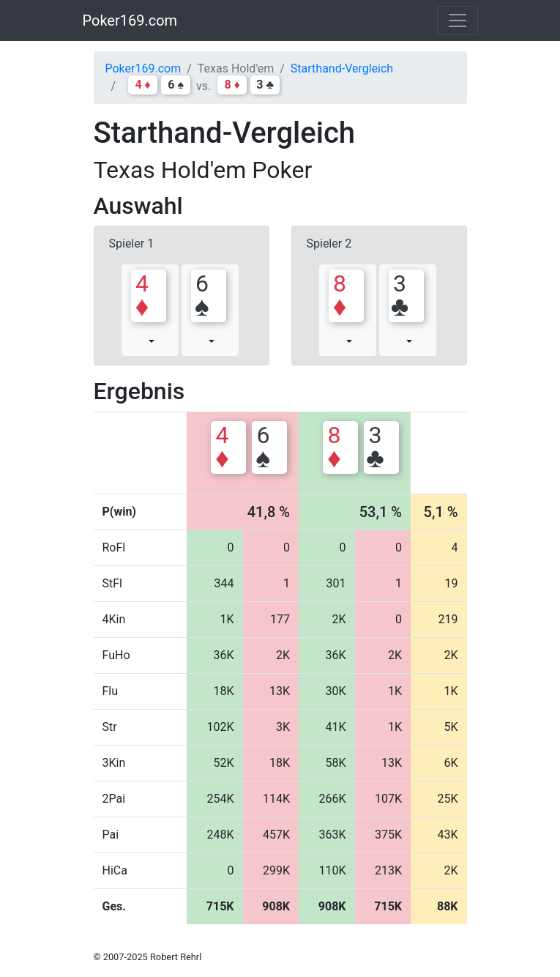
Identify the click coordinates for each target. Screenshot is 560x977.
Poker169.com (130, 21)
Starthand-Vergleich (342, 68)
